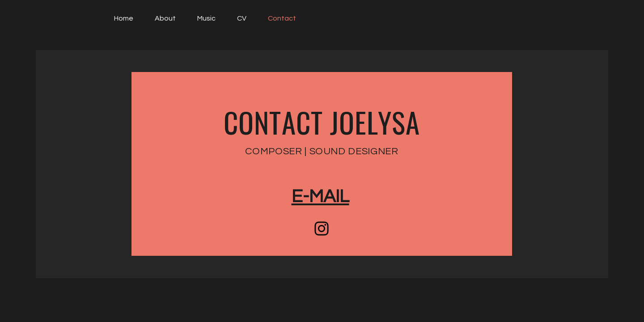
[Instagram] (322, 229)
